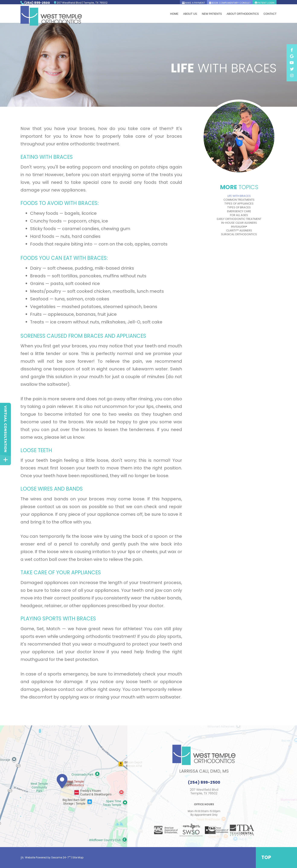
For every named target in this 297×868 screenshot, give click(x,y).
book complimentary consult (230, 3)
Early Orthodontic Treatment (239, 219)
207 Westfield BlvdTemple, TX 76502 (204, 791)
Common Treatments (239, 200)
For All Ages (239, 215)
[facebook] (292, 65)
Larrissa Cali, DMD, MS (204, 771)
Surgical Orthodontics (239, 234)
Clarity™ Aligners (239, 231)
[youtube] (292, 78)
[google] (292, 72)
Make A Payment (193, 3)
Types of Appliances (239, 204)
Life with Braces (239, 196)
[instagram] (292, 91)
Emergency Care (239, 211)
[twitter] (292, 85)
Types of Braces (239, 208)
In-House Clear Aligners (239, 223)
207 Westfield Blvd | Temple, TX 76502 (82, 3)
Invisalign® (239, 227)
